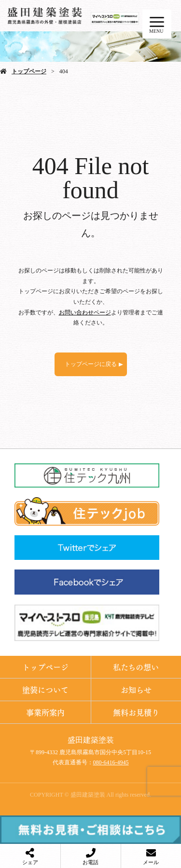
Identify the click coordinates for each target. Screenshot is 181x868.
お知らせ (136, 689)
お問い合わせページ (85, 312)
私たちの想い (136, 667)
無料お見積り (136, 712)
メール (151, 862)
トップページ (29, 71)
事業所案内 (45, 712)
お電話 (90, 862)
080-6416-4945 (111, 762)
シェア (30, 862)
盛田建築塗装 (91, 740)
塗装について (45, 689)
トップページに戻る (91, 364)
